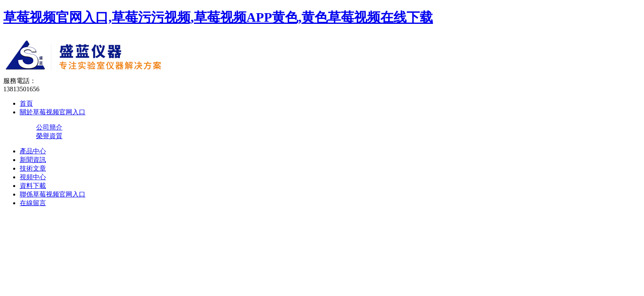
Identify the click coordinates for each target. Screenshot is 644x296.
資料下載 (33, 186)
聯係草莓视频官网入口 (53, 194)
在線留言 (33, 203)
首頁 (26, 103)
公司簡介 (49, 127)
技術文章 (33, 168)
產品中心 (33, 151)
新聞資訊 (33, 160)
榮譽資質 (49, 136)
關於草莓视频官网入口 (53, 112)
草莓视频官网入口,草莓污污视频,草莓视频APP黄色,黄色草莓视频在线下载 (218, 17)
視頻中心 (33, 177)
